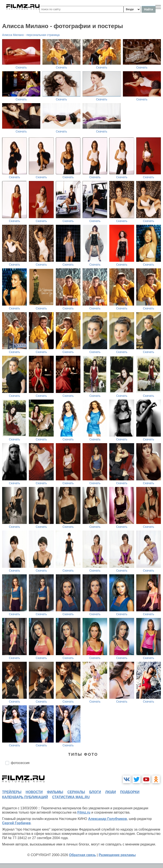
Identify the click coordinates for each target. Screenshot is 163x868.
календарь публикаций (25, 797)
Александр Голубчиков (107, 819)
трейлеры (12, 792)
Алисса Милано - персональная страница (31, 35)
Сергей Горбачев (16, 823)
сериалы (76, 792)
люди (111, 792)
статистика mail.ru (71, 797)
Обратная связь (82, 855)
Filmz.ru (84, 812)
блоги (95, 792)
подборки (130, 792)
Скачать (21, 67)
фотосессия (20, 763)
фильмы (55, 792)
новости (34, 792)
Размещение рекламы (117, 855)
